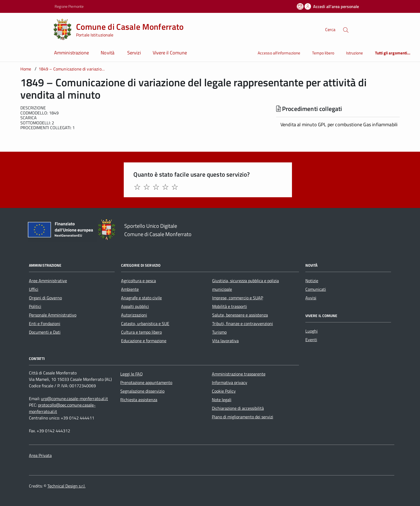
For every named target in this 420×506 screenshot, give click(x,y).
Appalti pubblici (135, 306)
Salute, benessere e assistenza (240, 315)
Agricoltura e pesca (138, 281)
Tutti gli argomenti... (393, 53)
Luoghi (312, 331)
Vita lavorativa (225, 341)
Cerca (330, 29)
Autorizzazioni (134, 315)
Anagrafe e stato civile (141, 298)
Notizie (312, 281)
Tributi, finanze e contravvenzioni (243, 323)
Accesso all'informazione (279, 53)
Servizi (134, 53)
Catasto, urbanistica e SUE (145, 323)
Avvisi (311, 298)
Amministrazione (72, 53)
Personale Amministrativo (53, 315)
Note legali (222, 400)
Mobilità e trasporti (230, 306)
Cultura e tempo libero (141, 332)
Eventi (311, 340)
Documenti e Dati (45, 332)
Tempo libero (323, 53)
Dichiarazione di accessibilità (238, 408)
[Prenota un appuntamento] (301, 6)
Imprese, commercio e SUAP (238, 298)
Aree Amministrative (48, 281)
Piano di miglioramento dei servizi (243, 417)
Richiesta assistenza (139, 400)
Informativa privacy (230, 382)
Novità (108, 53)
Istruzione (355, 53)
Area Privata (40, 455)
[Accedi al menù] (27, 29)
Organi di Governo (45, 298)
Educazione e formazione (144, 341)
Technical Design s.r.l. (66, 486)
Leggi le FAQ (132, 374)
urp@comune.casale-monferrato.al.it (74, 399)
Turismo (219, 332)
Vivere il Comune (170, 53)
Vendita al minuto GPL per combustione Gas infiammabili (339, 124)
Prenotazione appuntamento (146, 382)
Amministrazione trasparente (239, 374)
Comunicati (316, 289)
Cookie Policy (224, 391)
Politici (35, 306)
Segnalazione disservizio (142, 391)
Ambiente (130, 289)
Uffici (34, 289)
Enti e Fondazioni (45, 323)
